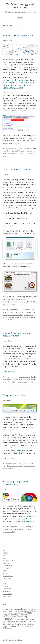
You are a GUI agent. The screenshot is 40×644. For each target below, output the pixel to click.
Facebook (6, 568)
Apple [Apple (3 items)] (20, 609)
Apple (4, 558)
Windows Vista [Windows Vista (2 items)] (16, 626)
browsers (33, 312)
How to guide (13, 379)
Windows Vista (28, 317)
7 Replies (5, 175)
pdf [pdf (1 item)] (10, 623)
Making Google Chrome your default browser (17, 334)
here (8, 138)
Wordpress (6, 596)
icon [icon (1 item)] (29, 615)
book (9, 529)
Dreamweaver (7, 566)
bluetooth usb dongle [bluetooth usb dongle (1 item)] (20, 611)
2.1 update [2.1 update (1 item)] (6, 609)
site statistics (21, 154)
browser (27, 379)
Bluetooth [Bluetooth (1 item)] (33, 609)
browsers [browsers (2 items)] (6, 613)
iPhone (5, 581)
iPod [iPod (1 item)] (13, 621)
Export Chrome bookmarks (16, 169)
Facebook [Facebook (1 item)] (22, 613)
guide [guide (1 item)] (19, 615)
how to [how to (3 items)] (24, 615)
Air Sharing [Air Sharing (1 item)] (14, 609)
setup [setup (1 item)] (10, 625)
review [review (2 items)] (5, 624)
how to (16, 317)
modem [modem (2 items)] (26, 621)
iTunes (5, 584)
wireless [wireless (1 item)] (24, 626)
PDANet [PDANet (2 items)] (6, 623)
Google (34, 148)
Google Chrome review (14, 395)
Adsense (22, 148)
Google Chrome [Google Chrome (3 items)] (10, 615)
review (33, 466)
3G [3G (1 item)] (10, 609)
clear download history (16, 315)
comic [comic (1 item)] (12, 613)
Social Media (7, 589)
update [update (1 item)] (29, 625)
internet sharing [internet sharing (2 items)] (21, 617)
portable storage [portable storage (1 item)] (16, 623)
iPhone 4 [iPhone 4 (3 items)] (17, 619)
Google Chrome (24, 310)
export (26, 315)
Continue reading (9, 372)
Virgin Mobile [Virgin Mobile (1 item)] (6, 626)
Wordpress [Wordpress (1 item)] (30, 626)
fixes (4, 571)
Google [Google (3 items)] (29, 613)
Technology (6, 151)
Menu (20, 17)
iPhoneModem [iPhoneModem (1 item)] (7, 621)
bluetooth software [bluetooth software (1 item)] (8, 611)
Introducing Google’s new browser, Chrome (15, 483)
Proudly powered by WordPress (12, 640)
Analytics (28, 148)
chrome (5, 315)
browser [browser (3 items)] (33, 611)
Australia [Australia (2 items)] (27, 609)
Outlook (5, 586)
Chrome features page (17, 450)
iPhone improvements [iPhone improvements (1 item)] (28, 620)
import (20, 317)
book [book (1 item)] (28, 611)
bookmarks (26, 312)
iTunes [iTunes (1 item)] (16, 621)
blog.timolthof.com (8, 560)
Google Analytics (30, 151)
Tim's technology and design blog (20, 6)
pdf (28, 529)
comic (19, 529)
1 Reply (5, 489)
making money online (9, 154)
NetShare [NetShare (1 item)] (32, 621)
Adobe (5, 550)
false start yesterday (11, 422)
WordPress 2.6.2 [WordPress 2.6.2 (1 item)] (7, 628)
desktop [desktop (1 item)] (17, 613)
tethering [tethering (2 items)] (15, 624)
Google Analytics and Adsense (18, 35)
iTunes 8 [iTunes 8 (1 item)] (20, 621)
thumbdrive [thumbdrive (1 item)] (23, 625)
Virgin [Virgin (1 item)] (33, 625)
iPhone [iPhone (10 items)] (8, 619)
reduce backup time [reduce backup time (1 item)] (27, 623)
